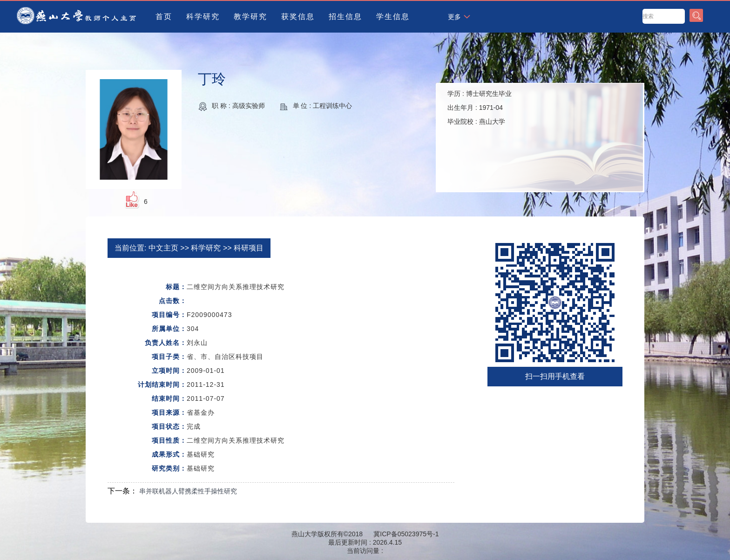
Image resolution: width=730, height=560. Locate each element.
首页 (164, 17)
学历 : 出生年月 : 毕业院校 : (480, 108)
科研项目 (249, 248)
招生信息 (345, 17)
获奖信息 (298, 17)
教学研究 (250, 17)
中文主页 (163, 248)
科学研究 (203, 17)
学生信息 (393, 17)
